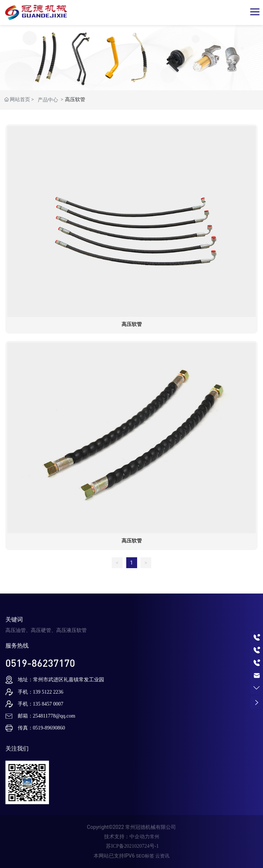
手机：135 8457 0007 (41, 704)
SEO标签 (145, 856)
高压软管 (132, 324)
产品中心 (48, 100)
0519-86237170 (40, 663)
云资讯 (162, 856)
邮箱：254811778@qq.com (47, 716)
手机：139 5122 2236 (41, 692)
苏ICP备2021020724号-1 (132, 846)
